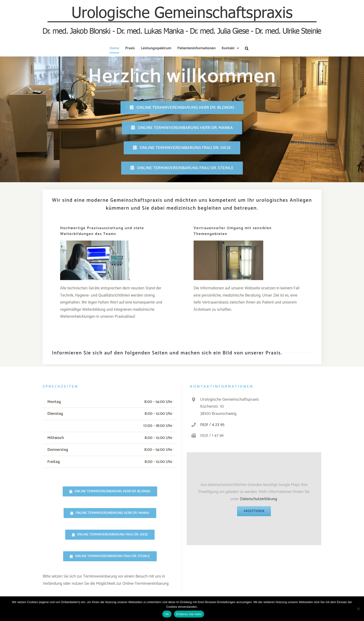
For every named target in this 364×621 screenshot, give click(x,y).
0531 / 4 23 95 (212, 425)
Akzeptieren (254, 511)
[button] (247, 48)
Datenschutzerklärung (258, 499)
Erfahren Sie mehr (189, 614)
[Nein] (358, 609)
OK (167, 614)
